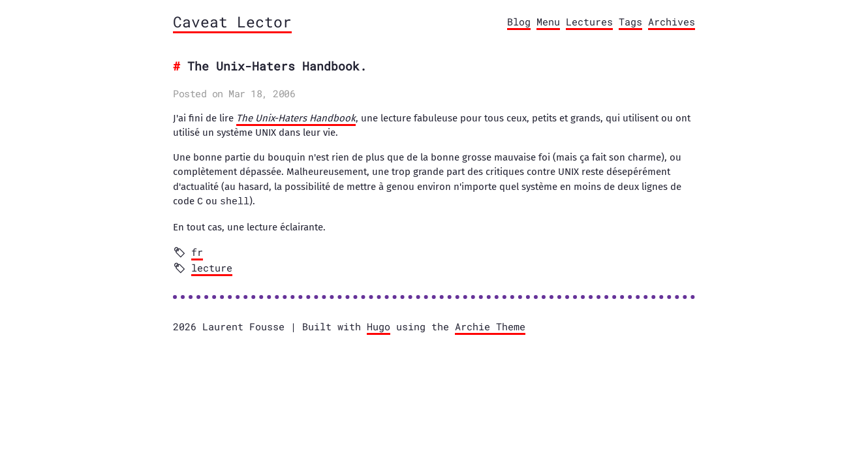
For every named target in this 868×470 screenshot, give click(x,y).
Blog (519, 22)
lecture (212, 267)
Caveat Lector (232, 22)
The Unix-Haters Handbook (296, 118)
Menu (548, 22)
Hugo (379, 326)
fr (197, 251)
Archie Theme (490, 326)
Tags (630, 22)
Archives (672, 22)
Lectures (589, 22)
